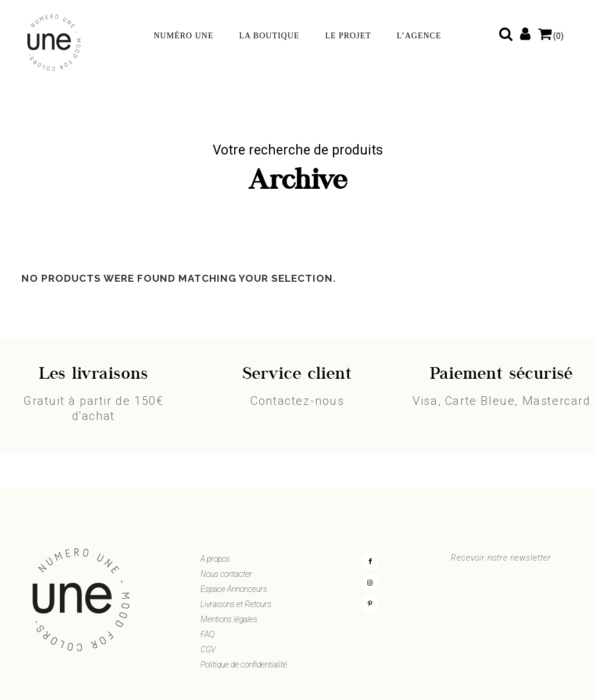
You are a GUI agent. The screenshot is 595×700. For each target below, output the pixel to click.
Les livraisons (94, 375)
